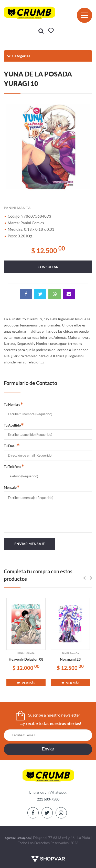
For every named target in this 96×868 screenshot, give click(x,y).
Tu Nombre (14, 404)
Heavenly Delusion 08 (26, 659)
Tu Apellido (14, 425)
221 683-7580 (48, 799)
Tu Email (12, 446)
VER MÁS (26, 683)
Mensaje (12, 487)
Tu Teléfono (14, 466)
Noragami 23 (70, 659)
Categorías (18, 56)
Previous (10, 146)
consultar (48, 267)
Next (86, 146)
